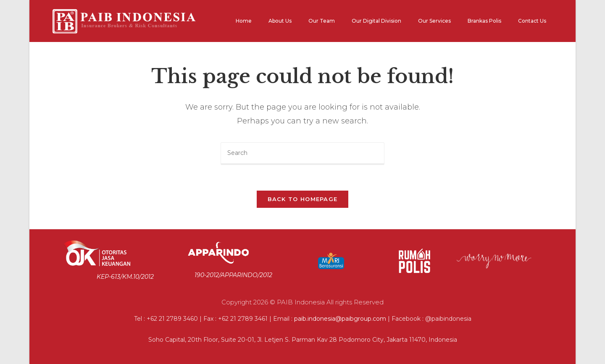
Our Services (434, 21)
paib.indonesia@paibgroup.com (340, 319)
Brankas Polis (484, 21)
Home (244, 21)
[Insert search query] (302, 154)
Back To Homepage (303, 199)
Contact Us (532, 21)
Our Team (322, 21)
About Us (280, 21)
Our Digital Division (376, 21)
